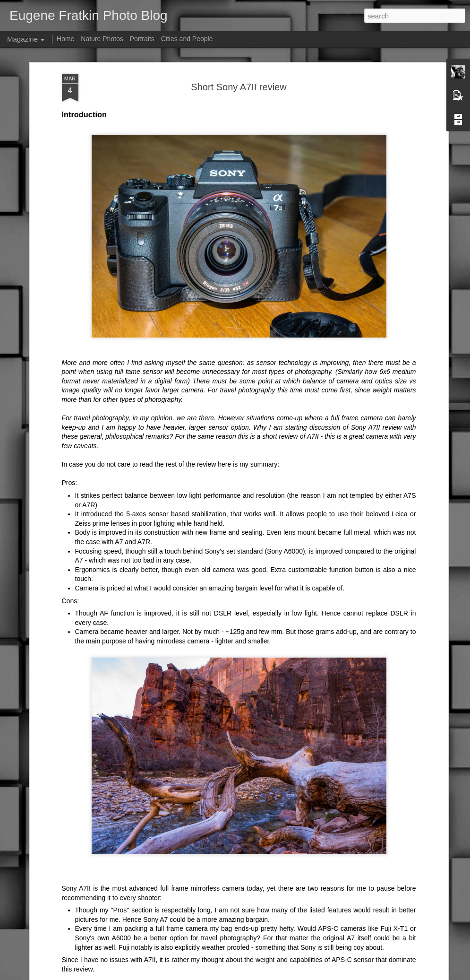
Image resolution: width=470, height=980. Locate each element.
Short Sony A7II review (239, 80)
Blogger (292, 975)
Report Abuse (320, 975)
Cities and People (187, 39)
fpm (247, 975)
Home (65, 39)
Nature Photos (102, 39)
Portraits (142, 39)
